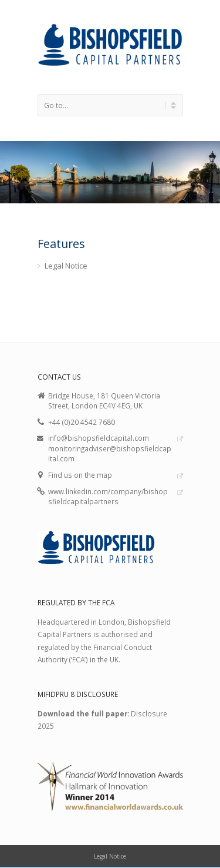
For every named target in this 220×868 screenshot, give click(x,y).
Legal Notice (66, 266)
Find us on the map (80, 475)
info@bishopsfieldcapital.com (99, 438)
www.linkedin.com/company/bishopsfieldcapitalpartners (108, 497)
